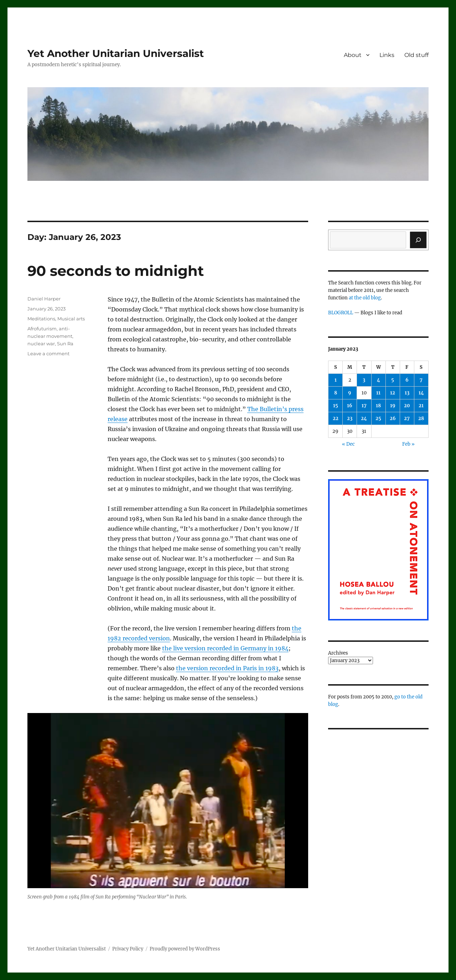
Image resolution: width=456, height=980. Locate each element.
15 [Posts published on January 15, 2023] (336, 406)
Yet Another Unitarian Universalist (116, 53)
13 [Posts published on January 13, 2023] (407, 393)
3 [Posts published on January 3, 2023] (364, 380)
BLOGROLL (341, 313)
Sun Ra (65, 344)
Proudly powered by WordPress (185, 949)
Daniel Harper (44, 299)
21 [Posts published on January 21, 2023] (421, 406)
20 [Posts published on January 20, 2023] (407, 406)
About (353, 55)
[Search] (418, 240)
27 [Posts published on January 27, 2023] (407, 418)
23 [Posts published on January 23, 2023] (350, 418)
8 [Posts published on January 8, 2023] (336, 393)
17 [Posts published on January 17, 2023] (364, 406)
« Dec (348, 444)
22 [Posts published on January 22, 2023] (336, 418)
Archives (338, 653)
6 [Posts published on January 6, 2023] (407, 380)
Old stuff (416, 55)
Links (387, 55)
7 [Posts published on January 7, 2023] (421, 380)
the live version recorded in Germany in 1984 (225, 648)
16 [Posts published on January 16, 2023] (350, 406)
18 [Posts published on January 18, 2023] (378, 406)
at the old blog (365, 298)
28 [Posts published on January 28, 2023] (421, 418)
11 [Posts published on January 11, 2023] (378, 393)
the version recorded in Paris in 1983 (227, 668)
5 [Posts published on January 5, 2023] (393, 380)
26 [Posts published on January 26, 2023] (393, 418)
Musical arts (71, 319)
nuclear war (41, 344)
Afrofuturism (42, 329)
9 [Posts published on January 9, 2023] (350, 393)
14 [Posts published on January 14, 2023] (421, 393)
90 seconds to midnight (116, 271)
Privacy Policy (128, 949)
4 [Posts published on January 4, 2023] (379, 380)
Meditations (41, 319)
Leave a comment (48, 353)
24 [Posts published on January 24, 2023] (364, 418)
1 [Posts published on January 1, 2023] (336, 380)
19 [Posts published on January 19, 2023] (393, 406)
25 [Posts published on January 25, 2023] (378, 418)
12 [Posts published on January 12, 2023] (393, 393)
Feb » (408, 444)
